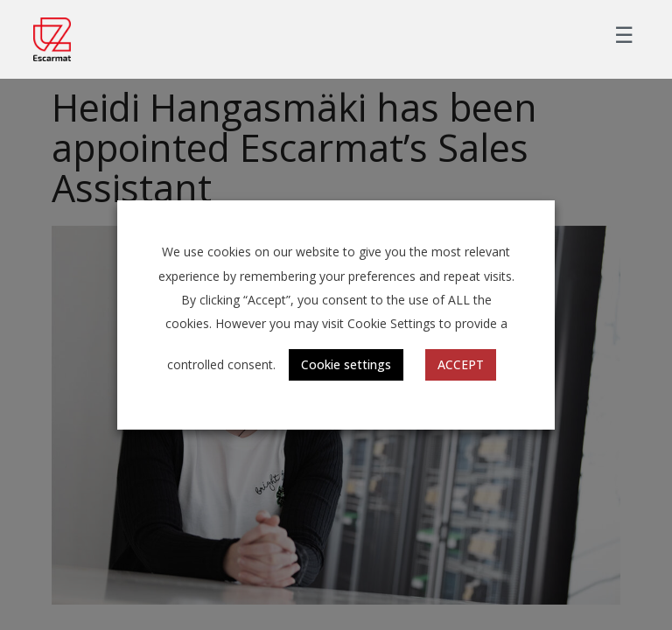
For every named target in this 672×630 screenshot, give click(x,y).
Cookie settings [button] (346, 364)
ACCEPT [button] (461, 364)
